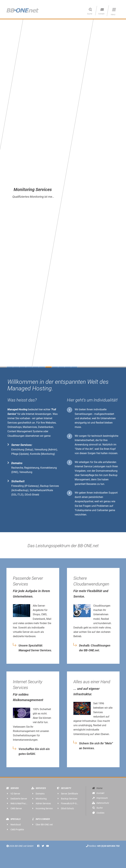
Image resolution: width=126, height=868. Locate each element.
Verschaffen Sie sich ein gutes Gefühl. (34, 751)
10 (68, 367)
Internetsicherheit (84, 440)
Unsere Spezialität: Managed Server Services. (35, 648)
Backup (113, 475)
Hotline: (103, 846)
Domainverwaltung (107, 471)
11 (74, 367)
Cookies (98, 813)
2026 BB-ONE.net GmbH (20, 846)
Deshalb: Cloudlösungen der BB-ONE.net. (95, 648)
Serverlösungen (83, 414)
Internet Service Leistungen (90, 466)
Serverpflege (87, 475)
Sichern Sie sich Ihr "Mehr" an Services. (96, 746)
